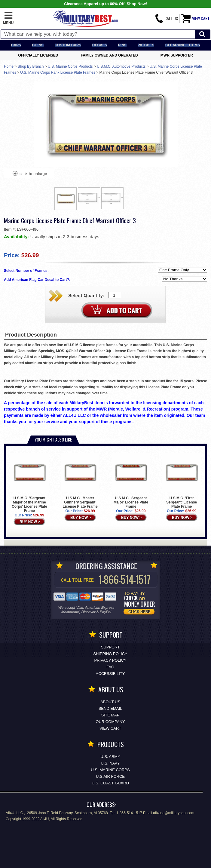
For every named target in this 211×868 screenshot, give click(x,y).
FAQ (110, 667)
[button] (8, 18)
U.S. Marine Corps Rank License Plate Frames (58, 72)
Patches (146, 45)
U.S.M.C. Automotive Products (121, 66)
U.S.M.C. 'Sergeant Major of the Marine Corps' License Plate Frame (29, 483)
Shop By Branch (31, 66)
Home (9, 66)
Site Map (110, 715)
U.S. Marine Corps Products (70, 66)
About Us (110, 702)
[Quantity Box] (114, 295)
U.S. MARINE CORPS (110, 770)
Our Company (110, 722)
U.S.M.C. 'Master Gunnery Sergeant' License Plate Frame (80, 481)
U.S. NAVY (110, 763)
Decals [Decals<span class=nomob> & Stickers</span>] (100, 45)
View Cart (110, 728)
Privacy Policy (110, 660)
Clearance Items (183, 45)
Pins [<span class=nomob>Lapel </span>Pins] (122, 45)
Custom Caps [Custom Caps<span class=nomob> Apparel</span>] (68, 45)
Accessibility (110, 674)
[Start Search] (202, 34)
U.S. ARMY (110, 757)
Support (110, 647)
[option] (66, 199)
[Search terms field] (98, 34)
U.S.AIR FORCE (110, 776)
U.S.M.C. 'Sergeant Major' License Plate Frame (131, 481)
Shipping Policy (110, 654)
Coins (38, 45)
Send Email (110, 708)
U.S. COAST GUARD (110, 783)
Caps (16, 45)
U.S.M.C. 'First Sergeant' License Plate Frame (182, 481)
